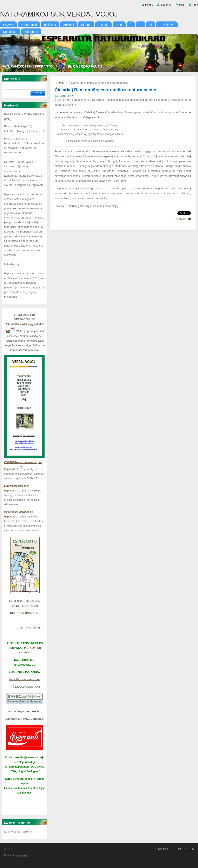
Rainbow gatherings (79, 206)
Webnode (23, 855)
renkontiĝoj (111, 206)
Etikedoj (60, 206)
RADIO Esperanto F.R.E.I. (25, 712)
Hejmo (149, 5)
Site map (166, 5)
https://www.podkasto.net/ (25, 679)
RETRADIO (17, 613)
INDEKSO (32, 613)
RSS (182, 5)
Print (195, 5)
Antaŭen (181, 219)
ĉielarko (98, 206)
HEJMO (59, 83)
